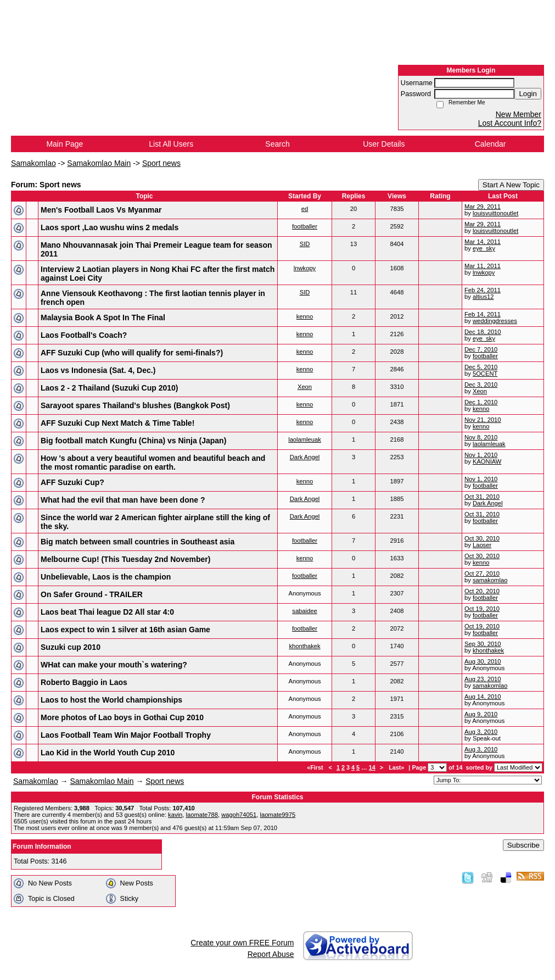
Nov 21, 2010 (483, 420)
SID (305, 244)
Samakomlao (33, 163)
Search (277, 144)
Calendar (490, 144)
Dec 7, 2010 (481, 349)
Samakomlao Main (99, 163)
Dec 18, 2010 (483, 332)
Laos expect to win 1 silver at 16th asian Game (125, 630)
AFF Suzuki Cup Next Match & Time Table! (117, 423)
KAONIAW (487, 461)
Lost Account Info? (510, 123)
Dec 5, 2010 (481, 367)
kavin (175, 815)
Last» (397, 767)
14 (372, 767)
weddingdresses (495, 321)
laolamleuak (305, 439)
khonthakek (304, 646)
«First (316, 767)
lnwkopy (305, 268)
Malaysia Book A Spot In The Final (103, 318)
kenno (305, 316)
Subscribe (523, 845)
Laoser (482, 545)
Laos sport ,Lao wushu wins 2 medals (110, 227)
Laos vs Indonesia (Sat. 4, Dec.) (98, 370)
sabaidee (304, 611)
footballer (305, 226)
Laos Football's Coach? (84, 335)
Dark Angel (305, 457)
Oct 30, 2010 (482, 538)
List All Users (171, 144)
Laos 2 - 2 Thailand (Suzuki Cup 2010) (110, 388)
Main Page (65, 144)
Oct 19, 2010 (482, 609)
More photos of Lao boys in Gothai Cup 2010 (122, 717)
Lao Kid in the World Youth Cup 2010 (108, 753)
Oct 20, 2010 (482, 591)
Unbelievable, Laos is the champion (106, 577)
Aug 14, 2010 (483, 697)
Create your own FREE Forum (242, 943)
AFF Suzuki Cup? (72, 482)
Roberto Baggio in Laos (84, 682)
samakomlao (490, 580)
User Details (384, 144)
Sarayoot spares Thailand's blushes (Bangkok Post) (135, 405)
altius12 (483, 297)
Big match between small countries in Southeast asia (138, 542)
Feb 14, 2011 (483, 314)
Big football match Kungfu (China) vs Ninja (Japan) (133, 441)
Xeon (305, 387)
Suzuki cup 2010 (71, 647)
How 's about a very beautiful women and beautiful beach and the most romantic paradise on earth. (153, 463)
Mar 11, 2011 (483, 266)
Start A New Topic (511, 185)
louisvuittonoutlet (495, 213)
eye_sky (484, 248)
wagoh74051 (239, 815)
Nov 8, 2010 (481, 437)
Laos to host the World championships (111, 700)
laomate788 (201, 815)
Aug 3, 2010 (481, 732)
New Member (518, 114)
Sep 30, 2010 (483, 644)
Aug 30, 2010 (483, 661)
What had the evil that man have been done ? (123, 500)
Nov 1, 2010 (481, 455)
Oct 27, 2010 (482, 573)
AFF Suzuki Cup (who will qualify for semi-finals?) (132, 353)
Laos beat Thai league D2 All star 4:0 (107, 612)
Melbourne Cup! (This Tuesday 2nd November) (125, 559)
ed (305, 209)
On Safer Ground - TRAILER (92, 594)
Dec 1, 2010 (481, 402)
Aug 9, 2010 (481, 714)
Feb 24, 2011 (483, 290)
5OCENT (485, 374)
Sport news (161, 163)
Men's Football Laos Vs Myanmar (101, 210)
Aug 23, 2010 (483, 679)
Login (528, 94)
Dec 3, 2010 (481, 385)
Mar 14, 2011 (483, 242)
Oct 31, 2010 (482, 497)
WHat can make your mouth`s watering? (114, 665)
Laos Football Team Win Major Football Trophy (126, 735)
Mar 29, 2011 (483, 207)
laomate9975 (277, 815)
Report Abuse (271, 954)
